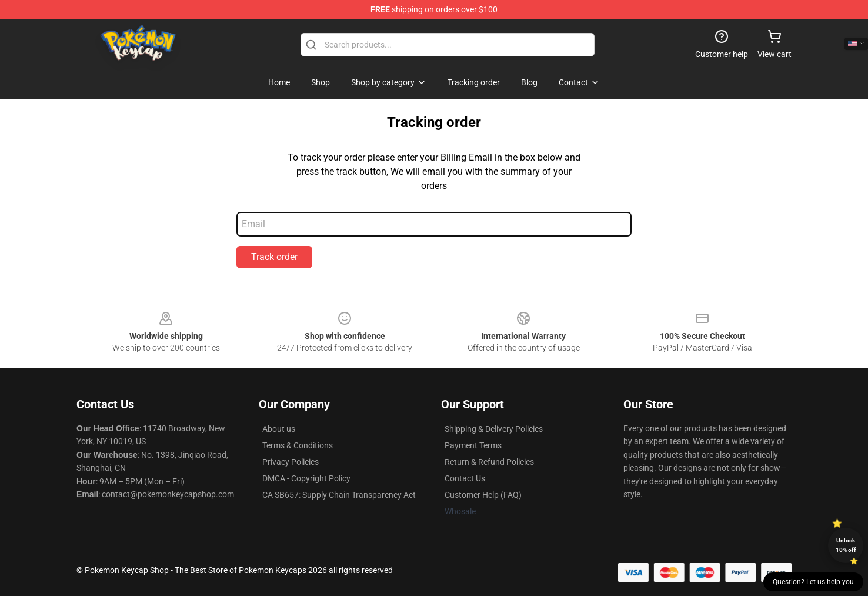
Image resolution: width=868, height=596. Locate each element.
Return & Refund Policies (489, 462)
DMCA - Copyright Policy (306, 478)
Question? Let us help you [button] (813, 582)
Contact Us (465, 478)
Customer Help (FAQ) (483, 495)
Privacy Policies (291, 462)
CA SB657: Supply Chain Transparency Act (339, 495)
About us (279, 429)
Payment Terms (473, 445)
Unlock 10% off (846, 545)
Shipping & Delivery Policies (494, 429)
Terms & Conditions (298, 445)
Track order (274, 257)
